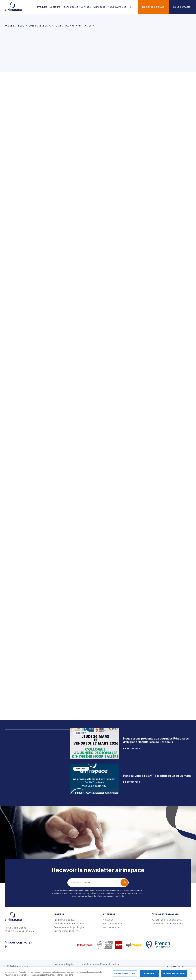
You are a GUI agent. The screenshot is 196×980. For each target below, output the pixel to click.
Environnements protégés (69, 927)
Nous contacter (20, 943)
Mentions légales (65, 964)
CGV (78, 964)
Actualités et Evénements (167, 920)
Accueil (10, 26)
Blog (21, 26)
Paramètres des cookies (110, 966)
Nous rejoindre (111, 927)
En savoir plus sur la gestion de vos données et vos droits (98, 896)
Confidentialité (91, 964)
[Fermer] (191, 973)
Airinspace (99, 7)
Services (86, 7)
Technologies (70, 7)
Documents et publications (167, 924)
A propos (108, 920)
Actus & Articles (117, 7)
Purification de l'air (64, 920)
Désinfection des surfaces (69, 924)
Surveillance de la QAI (66, 931)
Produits (42, 7)
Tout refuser (149, 973)
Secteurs (55, 7)
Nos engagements (113, 924)
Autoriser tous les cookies (174, 973)
